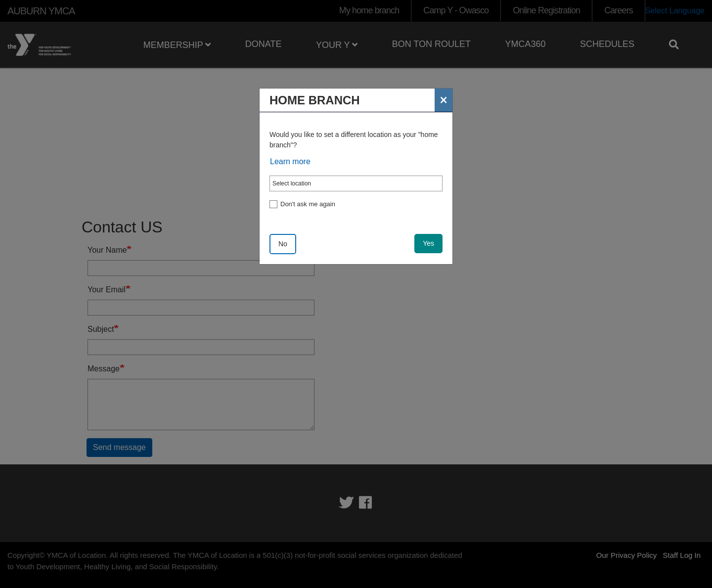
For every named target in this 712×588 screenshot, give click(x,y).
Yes (428, 243)
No (283, 244)
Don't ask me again (308, 204)
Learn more (290, 161)
